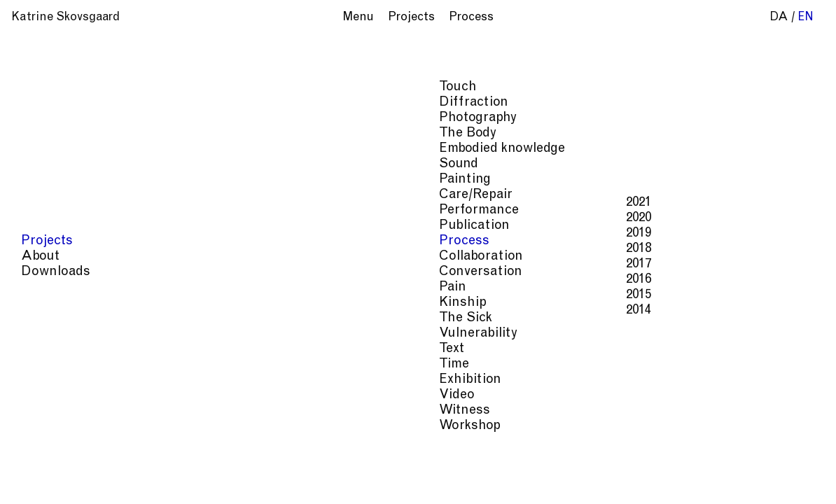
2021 (222, 203)
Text (35, 349)
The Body (51, 133)
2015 (222, 295)
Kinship (46, 303)
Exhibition (54, 380)
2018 (222, 249)
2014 (222, 310)
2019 (222, 233)
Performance (62, 210)
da (779, 18)
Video (40, 395)
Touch (41, 87)
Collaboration (64, 257)
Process (48, 241)
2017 (222, 264)
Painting (48, 180)
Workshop (53, 426)
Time (37, 364)
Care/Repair (59, 195)
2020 (222, 218)
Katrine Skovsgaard (65, 18)
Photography (61, 118)
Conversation (64, 272)
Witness (48, 411)
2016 (222, 280)
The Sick (49, 318)
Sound (42, 164)
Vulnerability (62, 334)
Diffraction (57, 103)
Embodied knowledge (85, 149)
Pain (36, 287)
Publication (58, 226)
